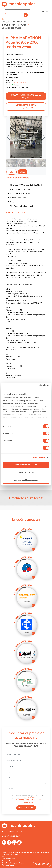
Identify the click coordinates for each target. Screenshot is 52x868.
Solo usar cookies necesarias (26, 480)
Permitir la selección (26, 472)
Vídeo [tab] (23, 172)
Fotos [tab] (12, 172)
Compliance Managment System (13, 863)
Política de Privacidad (9, 859)
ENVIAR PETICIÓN (26, 808)
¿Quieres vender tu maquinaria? (26, 107)
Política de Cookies (8, 865)
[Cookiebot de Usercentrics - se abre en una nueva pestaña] (39, 386)
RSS (3, 857)
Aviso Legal (6, 861)
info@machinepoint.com (12, 832)
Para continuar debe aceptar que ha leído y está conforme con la (27, 799)
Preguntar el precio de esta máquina (26, 96)
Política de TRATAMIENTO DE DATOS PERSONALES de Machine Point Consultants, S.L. (28, 800)
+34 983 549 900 (11, 836)
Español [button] (46, 11)
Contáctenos (42, 864)
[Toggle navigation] (46, 5)
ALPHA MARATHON (19, 83)
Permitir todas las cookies (26, 465)
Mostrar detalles (38, 457)
